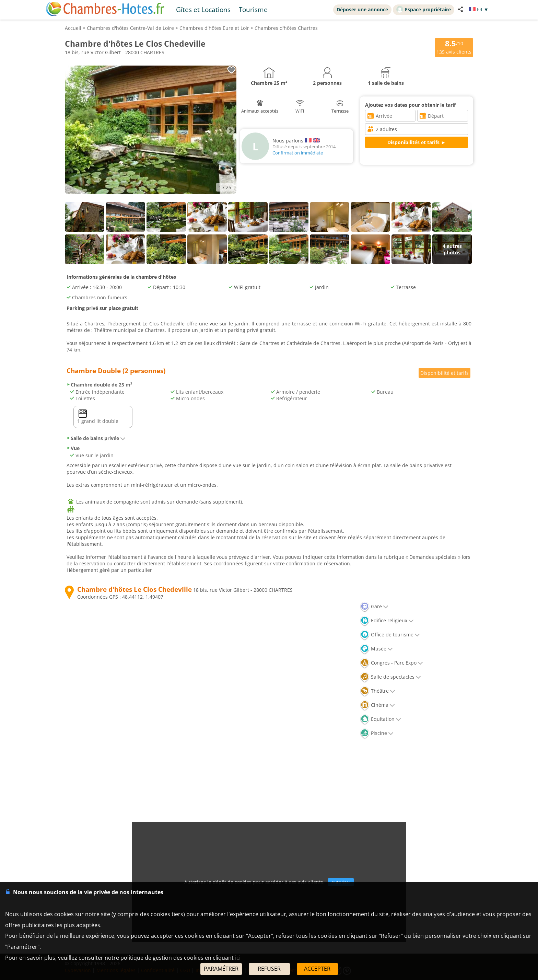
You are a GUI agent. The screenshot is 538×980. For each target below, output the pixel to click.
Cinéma (377, 705)
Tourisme (253, 9)
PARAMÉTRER (221, 969)
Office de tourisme (390, 635)
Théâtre (378, 691)
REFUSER (269, 969)
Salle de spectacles (390, 677)
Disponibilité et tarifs (445, 373)
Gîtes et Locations (203, 9)
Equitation (381, 719)
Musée (376, 649)
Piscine (377, 733)
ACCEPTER (317, 969)
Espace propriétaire (424, 9)
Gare (374, 606)
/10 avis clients (454, 47)
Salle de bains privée (96, 438)
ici (238, 958)
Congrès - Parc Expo (391, 663)
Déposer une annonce (362, 9)
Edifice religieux (387, 620)
